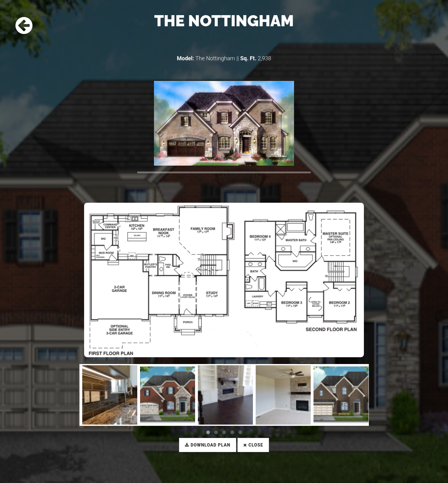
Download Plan (208, 445)
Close (253, 445)
